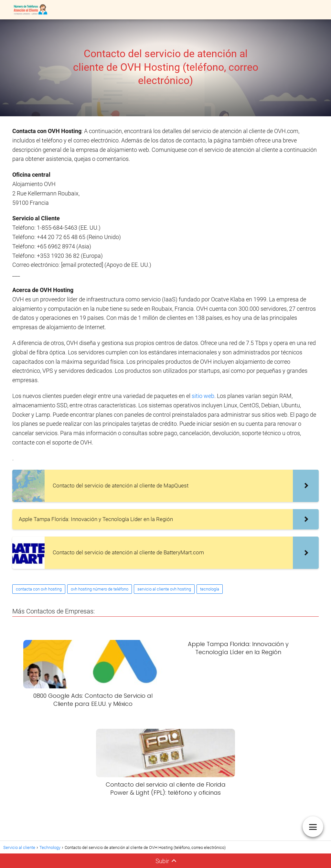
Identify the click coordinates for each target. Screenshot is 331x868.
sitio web (203, 396)
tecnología (210, 589)
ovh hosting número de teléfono (100, 589)
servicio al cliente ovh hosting (164, 589)
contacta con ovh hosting (39, 589)
